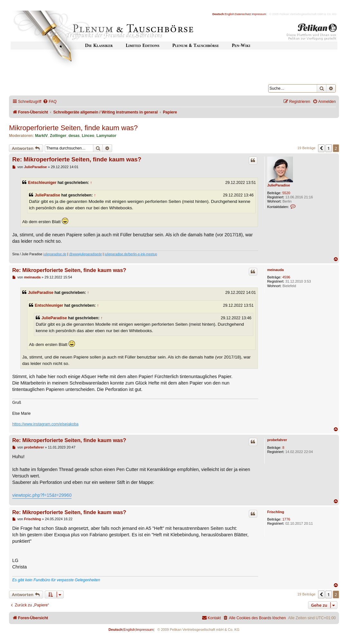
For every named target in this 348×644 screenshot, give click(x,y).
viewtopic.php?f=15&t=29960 (42, 495)
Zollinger (58, 136)
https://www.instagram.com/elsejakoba (45, 424)
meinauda (275, 270)
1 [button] (329, 148)
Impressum (259, 14)
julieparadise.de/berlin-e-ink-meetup (131, 254)
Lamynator (107, 136)
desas (74, 136)
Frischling (276, 512)
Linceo (88, 136)
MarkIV (42, 136)
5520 (286, 193)
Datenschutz (243, 14)
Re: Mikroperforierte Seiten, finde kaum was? (77, 159)
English (230, 14)
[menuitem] (50, 102)
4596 (286, 277)
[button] (321, 148)
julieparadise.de (55, 254)
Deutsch (218, 14)
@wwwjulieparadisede (86, 254)
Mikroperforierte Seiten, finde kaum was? (73, 128)
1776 (286, 519)
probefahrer (277, 440)
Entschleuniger (42, 183)
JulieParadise (279, 185)
